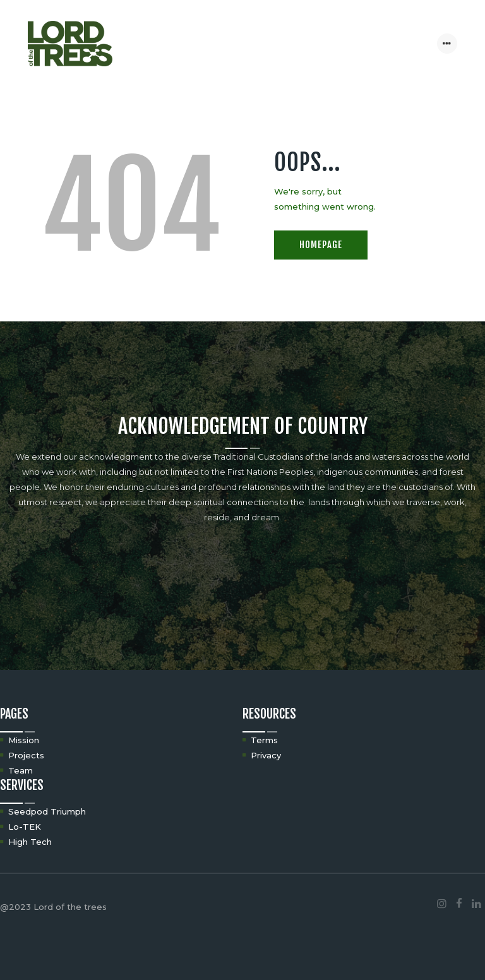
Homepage (321, 245)
